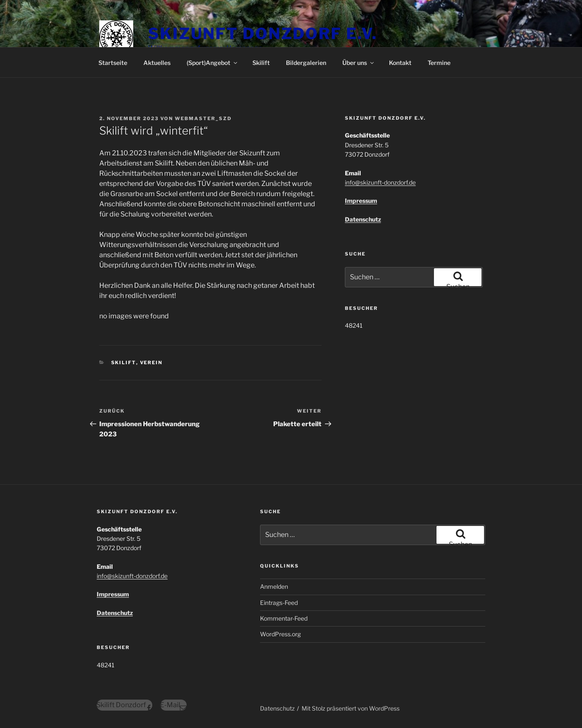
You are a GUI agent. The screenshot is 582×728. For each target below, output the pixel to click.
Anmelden (274, 586)
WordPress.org (280, 634)
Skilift (261, 63)
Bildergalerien (306, 63)
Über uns (359, 63)
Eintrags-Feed (279, 603)
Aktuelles (157, 63)
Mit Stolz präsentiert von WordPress (351, 708)
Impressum (361, 201)
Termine (439, 63)
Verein (151, 363)
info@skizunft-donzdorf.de (380, 182)
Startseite (113, 63)
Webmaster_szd (203, 118)
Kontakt (400, 63)
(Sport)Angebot (213, 63)
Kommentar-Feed (284, 618)
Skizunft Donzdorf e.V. (263, 34)
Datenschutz (363, 219)
